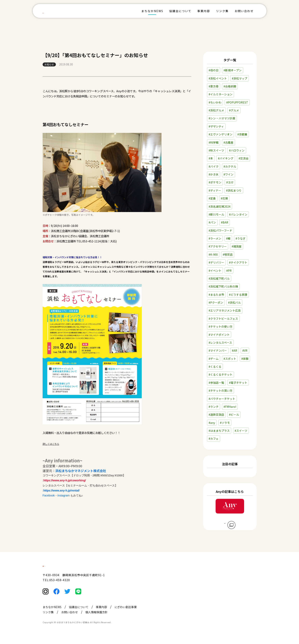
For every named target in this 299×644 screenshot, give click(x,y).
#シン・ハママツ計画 (222, 118)
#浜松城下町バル (219, 278)
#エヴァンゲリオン (221, 134)
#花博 (224, 198)
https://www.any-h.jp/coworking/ (65, 480)
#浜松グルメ (216, 110)
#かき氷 (214, 174)
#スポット (230, 359)
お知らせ (49, 64)
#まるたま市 (216, 295)
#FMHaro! (230, 407)
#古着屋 (228, 142)
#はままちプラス (219, 431)
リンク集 (222, 11)
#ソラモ (225, 423)
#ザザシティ (216, 126)
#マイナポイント (219, 335)
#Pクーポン (216, 302)
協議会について (180, 11)
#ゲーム (214, 359)
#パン (212, 222)
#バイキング (226, 158)
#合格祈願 (230, 86)
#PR (229, 271)
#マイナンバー (218, 350)
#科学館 (214, 142)
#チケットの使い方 (221, 326)
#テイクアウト (238, 262)
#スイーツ (241, 431)
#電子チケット (238, 383)
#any (212, 423)
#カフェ (214, 439)
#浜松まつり (234, 190)
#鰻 (228, 238)
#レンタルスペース (220, 343)
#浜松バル (234, 302)
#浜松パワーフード (220, 230)
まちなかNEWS (152, 11)
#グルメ (234, 110)
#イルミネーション (221, 94)
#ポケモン (215, 182)
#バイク (214, 166)
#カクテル (230, 166)
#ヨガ (230, 182)
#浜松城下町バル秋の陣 (223, 286)
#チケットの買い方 (221, 391)
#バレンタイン (238, 214)
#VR (245, 350)
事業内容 (204, 11)
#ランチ (214, 407)
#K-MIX (213, 254)
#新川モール (216, 214)
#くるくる (215, 367)
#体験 (245, 359)
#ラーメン (215, 238)
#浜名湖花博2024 (220, 206)
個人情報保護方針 (96, 620)
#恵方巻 (214, 86)
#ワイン (228, 174)
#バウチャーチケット (222, 399)
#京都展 (242, 134)
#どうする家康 (238, 295)
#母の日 (214, 70)
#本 (211, 158)
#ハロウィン (237, 150)
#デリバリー (216, 262)
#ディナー (215, 190)
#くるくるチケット (221, 374)
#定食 (212, 198)
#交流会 (244, 158)
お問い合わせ (244, 11)
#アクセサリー (218, 246)
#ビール (234, 415)
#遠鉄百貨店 (216, 415)
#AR (235, 350)
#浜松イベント (218, 78)
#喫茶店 (228, 254)
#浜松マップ (240, 78)
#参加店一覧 (216, 383)
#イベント (215, 271)
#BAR (225, 222)
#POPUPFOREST (237, 102)
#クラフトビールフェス (223, 319)
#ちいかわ (215, 102)
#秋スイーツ (216, 150)
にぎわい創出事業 (126, 615)
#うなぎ (241, 238)
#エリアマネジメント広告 (225, 310)
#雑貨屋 (237, 246)
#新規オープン (233, 70)
